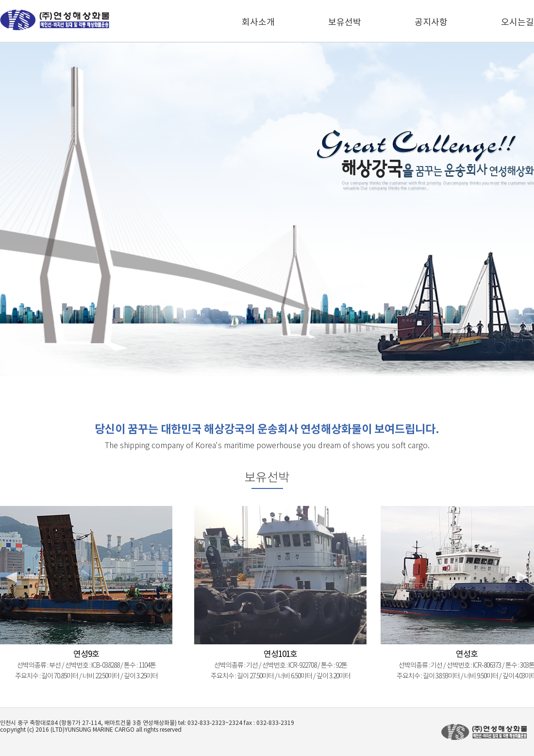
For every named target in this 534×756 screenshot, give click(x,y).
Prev (13, 577)
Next (521, 577)
